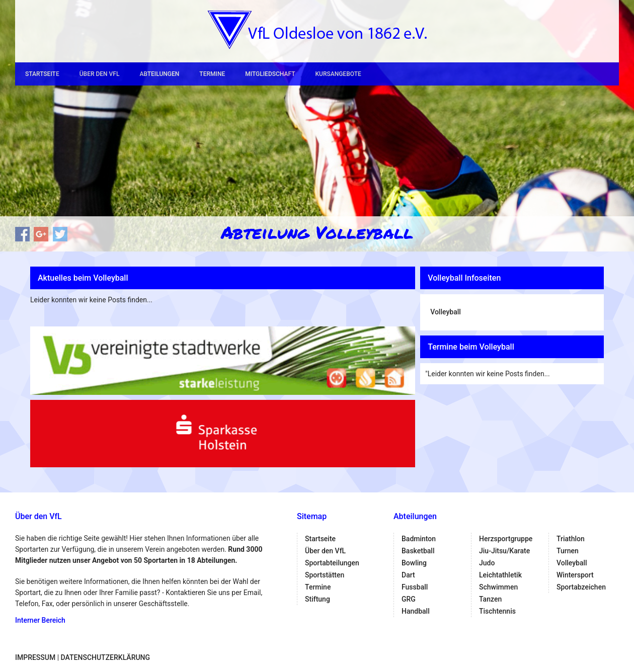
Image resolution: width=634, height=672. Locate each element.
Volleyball (446, 312)
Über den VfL (100, 74)
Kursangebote (338, 74)
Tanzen (490, 599)
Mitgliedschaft (270, 74)
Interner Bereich (40, 620)
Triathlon (571, 539)
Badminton (419, 539)
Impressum (35, 657)
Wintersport (575, 575)
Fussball (415, 587)
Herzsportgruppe (506, 539)
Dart (408, 575)
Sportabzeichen (581, 587)
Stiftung (318, 599)
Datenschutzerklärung (105, 657)
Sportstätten (325, 575)
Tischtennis (497, 611)
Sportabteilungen (332, 563)
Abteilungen (159, 74)
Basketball (418, 551)
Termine (212, 74)
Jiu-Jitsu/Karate (504, 551)
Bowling (414, 563)
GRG (409, 599)
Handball (416, 611)
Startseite (42, 74)
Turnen (568, 551)
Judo (487, 563)
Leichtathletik (500, 575)
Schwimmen (498, 587)
